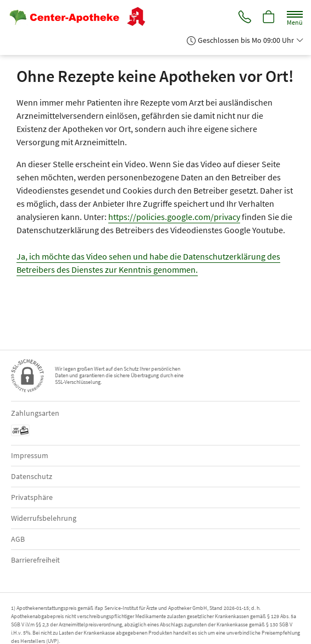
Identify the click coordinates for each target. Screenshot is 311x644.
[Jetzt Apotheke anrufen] (244, 17)
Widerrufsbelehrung (44, 518)
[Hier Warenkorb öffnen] (269, 17)
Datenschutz (32, 476)
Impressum (30, 455)
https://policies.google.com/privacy (174, 217)
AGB (18, 539)
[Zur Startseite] (81, 16)
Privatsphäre (32, 497)
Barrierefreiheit (35, 560)
